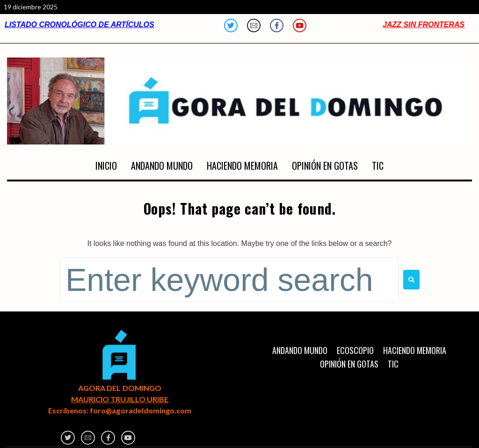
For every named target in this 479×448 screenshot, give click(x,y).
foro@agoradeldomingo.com (140, 410)
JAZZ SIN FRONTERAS (424, 25)
